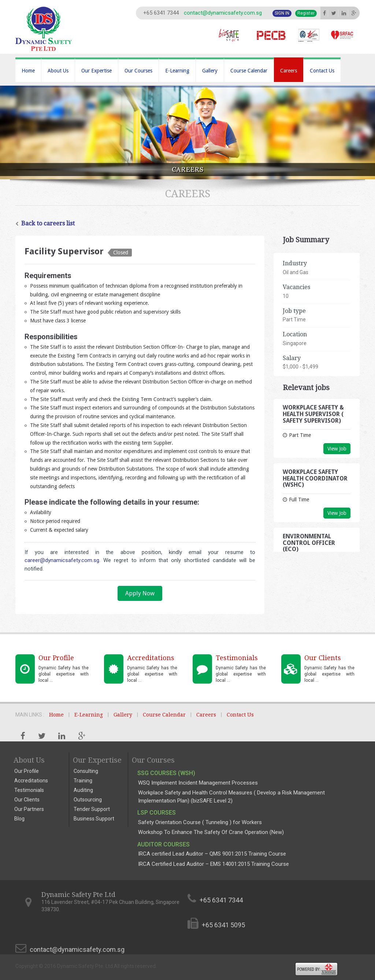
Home (28, 71)
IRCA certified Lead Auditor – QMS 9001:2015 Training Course (212, 854)
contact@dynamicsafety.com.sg (223, 13)
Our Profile (27, 771)
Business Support (94, 819)
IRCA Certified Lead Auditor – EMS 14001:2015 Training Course (214, 864)
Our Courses (138, 71)
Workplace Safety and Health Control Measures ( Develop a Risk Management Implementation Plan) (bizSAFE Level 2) (231, 796)
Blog (19, 819)
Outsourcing (88, 800)
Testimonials (29, 790)
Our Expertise (96, 71)
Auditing (83, 790)
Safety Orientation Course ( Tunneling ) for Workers (200, 822)
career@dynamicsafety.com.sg (62, 560)
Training (83, 781)
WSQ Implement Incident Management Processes (198, 783)
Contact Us (322, 71)
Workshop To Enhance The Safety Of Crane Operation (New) (211, 832)
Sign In (282, 13)
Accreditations (31, 781)
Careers (289, 71)
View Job (337, 449)
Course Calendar (249, 71)
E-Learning (177, 71)
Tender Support (92, 809)
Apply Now (140, 593)
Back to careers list (45, 223)
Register (306, 13)
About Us (58, 71)
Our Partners (29, 809)
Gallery (210, 71)
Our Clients (27, 800)
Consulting (86, 771)
